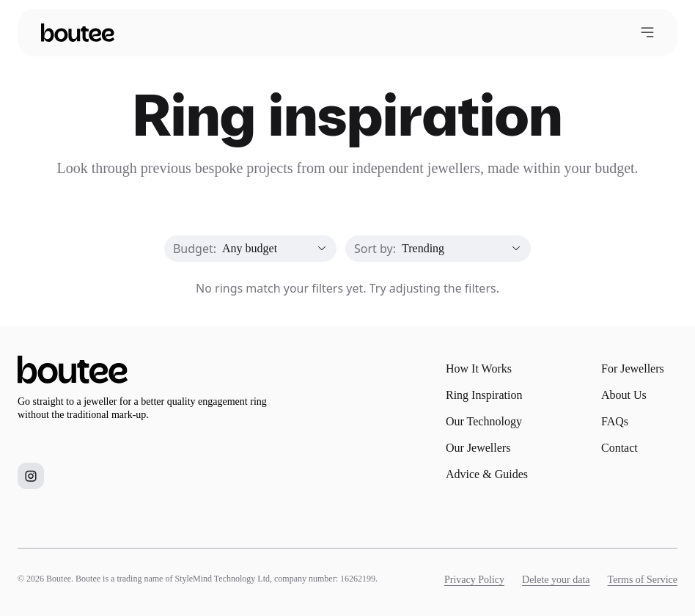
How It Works (479, 368)
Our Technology (484, 421)
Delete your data (556, 580)
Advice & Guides (487, 474)
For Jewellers (633, 368)
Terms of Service (643, 580)
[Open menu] (647, 32)
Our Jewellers (478, 448)
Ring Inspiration (484, 395)
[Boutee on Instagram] (31, 476)
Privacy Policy (474, 580)
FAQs (615, 421)
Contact (619, 448)
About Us (624, 395)
